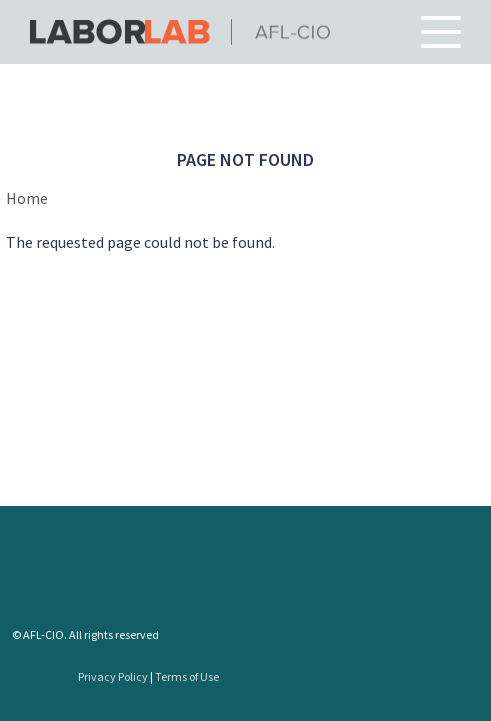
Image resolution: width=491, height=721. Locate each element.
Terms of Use (187, 676)
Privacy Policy (113, 676)
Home (27, 198)
